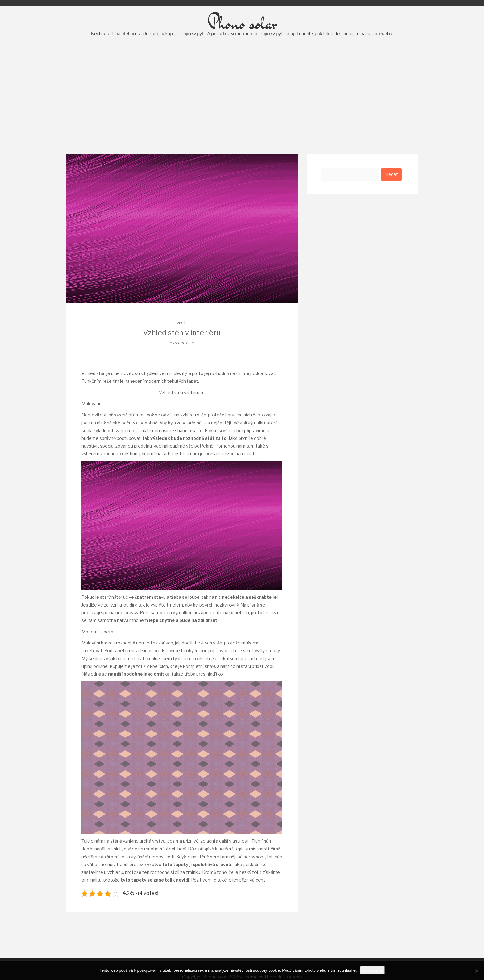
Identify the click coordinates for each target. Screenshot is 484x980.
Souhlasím (372, 970)
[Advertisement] (242, 111)
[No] (476, 971)
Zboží (182, 338)
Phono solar (242, 38)
